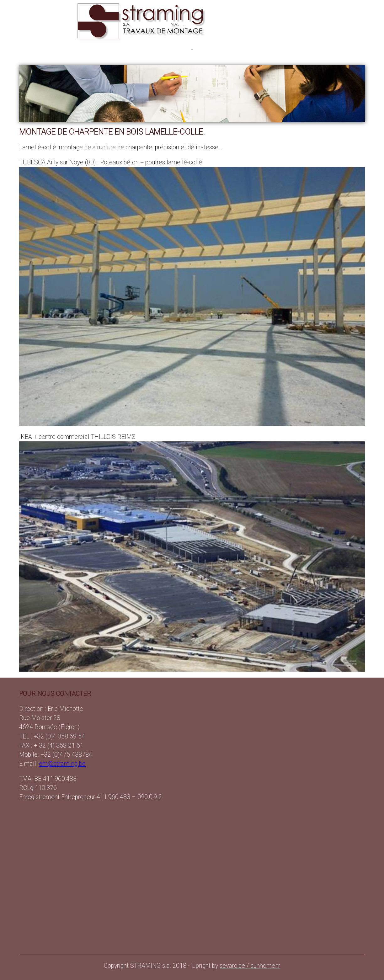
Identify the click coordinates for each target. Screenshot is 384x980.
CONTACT (304, 50)
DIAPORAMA (275, 50)
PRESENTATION (35, 50)
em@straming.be (62, 764)
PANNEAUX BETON (122, 50)
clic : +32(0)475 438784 (341, 50)
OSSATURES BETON (77, 50)
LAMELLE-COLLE (239, 50)
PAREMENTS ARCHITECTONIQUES (182, 50)
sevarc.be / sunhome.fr (250, 966)
